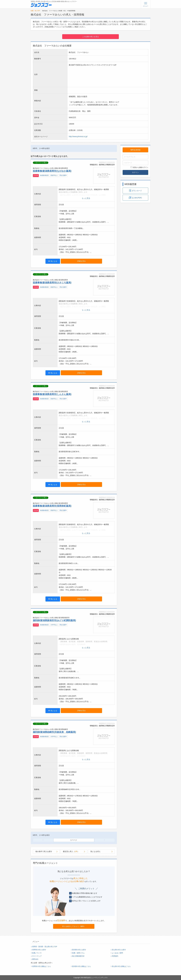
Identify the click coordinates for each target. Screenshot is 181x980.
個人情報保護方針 (78, 956)
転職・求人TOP (35, 11)
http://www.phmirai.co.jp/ (78, 136)
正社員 (36, 175)
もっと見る (86, 198)
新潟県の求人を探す (79, 950)
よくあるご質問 (117, 953)
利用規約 (115, 956)
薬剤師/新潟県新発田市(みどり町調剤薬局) (54, 620)
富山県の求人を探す (119, 950)
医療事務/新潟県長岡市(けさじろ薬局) (52, 283)
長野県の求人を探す (39, 950)
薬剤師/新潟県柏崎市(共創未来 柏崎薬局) (54, 732)
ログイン (135, 172)
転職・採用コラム (78, 953)
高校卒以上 (54, 175)
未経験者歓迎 (44, 175)
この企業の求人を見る (90, 37)
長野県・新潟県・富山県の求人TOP (45, 947)
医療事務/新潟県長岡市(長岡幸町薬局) (52, 506)
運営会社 (35, 959)
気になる (53, 261)
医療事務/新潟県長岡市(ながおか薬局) (52, 171)
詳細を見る (81, 261)
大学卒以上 (54, 625)
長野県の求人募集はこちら (42, 966)
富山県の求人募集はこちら (121, 966)
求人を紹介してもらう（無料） (74, 926)
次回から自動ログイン (139, 167)
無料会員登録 (135, 150)
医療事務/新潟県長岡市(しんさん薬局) (52, 394)
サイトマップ (37, 956)
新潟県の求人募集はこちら (81, 966)
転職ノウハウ (37, 953)
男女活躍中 (63, 175)
